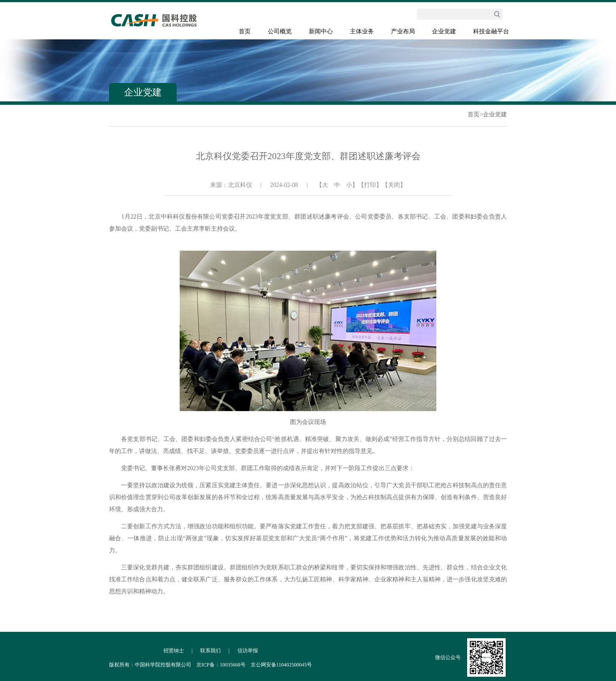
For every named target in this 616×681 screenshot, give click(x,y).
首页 (245, 31)
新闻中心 (321, 31)
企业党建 (444, 31)
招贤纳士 (174, 651)
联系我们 (210, 651)
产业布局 (403, 31)
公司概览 (280, 31)
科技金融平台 (491, 31)
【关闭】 (394, 185)
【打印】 (370, 185)
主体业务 (362, 31)
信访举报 (248, 651)
